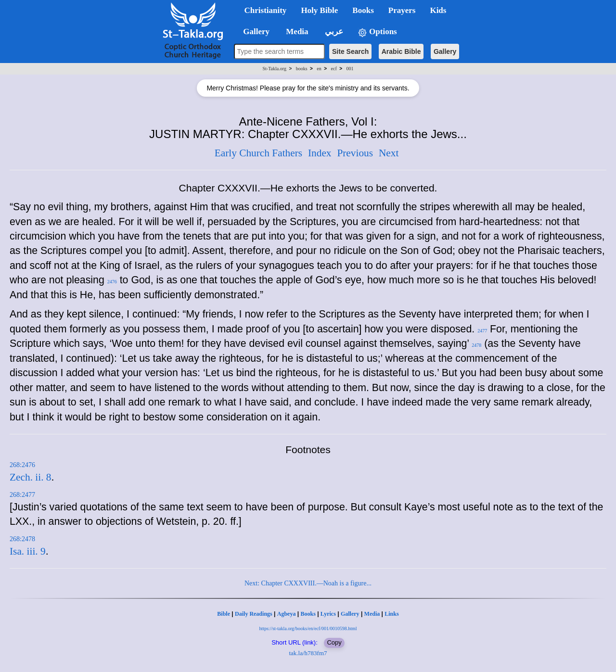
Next (389, 153)
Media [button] (296, 32)
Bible (224, 614)
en (319, 69)
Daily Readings (254, 614)
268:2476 (22, 465)
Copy (334, 642)
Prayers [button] (402, 10)
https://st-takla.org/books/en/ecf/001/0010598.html (308, 628)
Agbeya (287, 614)
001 (350, 69)
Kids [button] (438, 10)
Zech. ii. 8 (30, 477)
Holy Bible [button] (319, 10)
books (302, 69)
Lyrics (328, 614)
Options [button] (377, 32)
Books (308, 614)
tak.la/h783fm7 (308, 653)
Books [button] (363, 10)
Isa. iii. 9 (28, 551)
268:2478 (22, 539)
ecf (334, 69)
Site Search (350, 51)
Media (372, 614)
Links (391, 614)
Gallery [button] (254, 32)
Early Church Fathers (258, 153)
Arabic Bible (401, 51)
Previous (355, 153)
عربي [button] (333, 32)
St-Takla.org (275, 69)
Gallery (445, 51)
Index (320, 153)
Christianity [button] (266, 10)
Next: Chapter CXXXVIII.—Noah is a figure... (308, 583)
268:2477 (22, 495)
